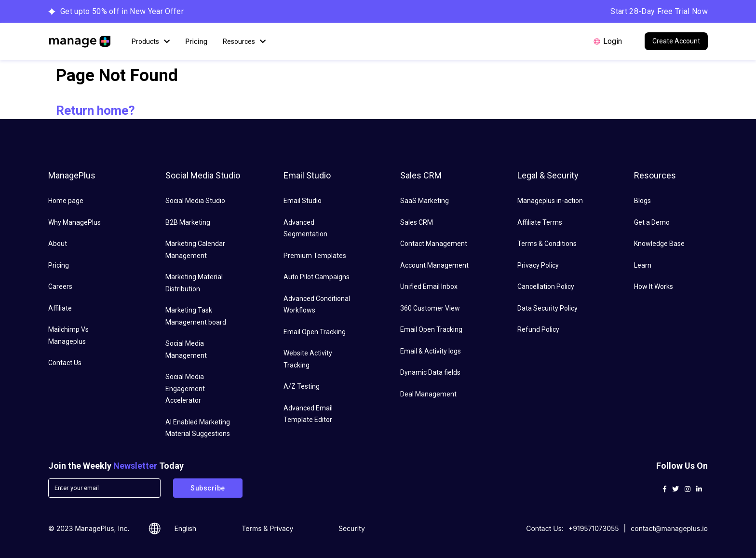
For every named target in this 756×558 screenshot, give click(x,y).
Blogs (642, 201)
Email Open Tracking (315, 332)
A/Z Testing (302, 386)
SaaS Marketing (425, 201)
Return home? (95, 110)
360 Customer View (430, 308)
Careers (60, 286)
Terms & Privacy (267, 528)
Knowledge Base (659, 244)
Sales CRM (417, 222)
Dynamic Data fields (430, 372)
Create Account (676, 41)
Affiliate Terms (540, 222)
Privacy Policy (538, 265)
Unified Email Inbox (429, 286)
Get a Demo (652, 222)
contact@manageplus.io (669, 528)
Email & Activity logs (431, 351)
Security (352, 528)
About (58, 244)
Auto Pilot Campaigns (317, 277)
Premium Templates (315, 256)
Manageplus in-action (550, 201)
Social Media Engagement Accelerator (185, 388)
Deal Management (428, 394)
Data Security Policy (547, 308)
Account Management (434, 265)
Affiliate (60, 308)
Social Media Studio (195, 201)
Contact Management (434, 244)
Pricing (196, 41)
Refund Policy (538, 329)
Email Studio (303, 201)
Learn (643, 265)
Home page (66, 201)
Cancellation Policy (546, 286)
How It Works (654, 286)
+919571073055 (594, 528)
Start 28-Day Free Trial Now (659, 11)
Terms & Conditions (547, 244)
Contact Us (65, 363)
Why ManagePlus (74, 222)
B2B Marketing (188, 222)
